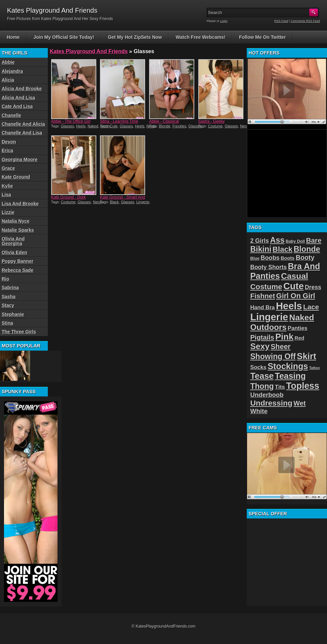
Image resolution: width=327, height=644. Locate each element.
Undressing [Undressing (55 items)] (271, 403)
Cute (114, 126)
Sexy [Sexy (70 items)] (260, 346)
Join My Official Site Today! (64, 37)
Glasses (68, 126)
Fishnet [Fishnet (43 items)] (262, 296)
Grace (8, 168)
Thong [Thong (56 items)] (262, 386)
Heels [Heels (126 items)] (289, 306)
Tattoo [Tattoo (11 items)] (315, 368)
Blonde (165, 126)
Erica (7, 150)
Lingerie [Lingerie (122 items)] (269, 317)
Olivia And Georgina (13, 241)
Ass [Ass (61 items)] (277, 240)
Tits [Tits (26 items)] (280, 387)
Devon (9, 142)
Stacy (8, 305)
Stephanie (13, 314)
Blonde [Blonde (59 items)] (307, 249)
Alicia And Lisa (18, 98)
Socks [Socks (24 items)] (258, 367)
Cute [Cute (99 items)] (293, 286)
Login (224, 21)
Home (13, 37)
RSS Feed (282, 21)
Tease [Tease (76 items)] (262, 376)
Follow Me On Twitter (262, 37)
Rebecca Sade (18, 270)
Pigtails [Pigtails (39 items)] (262, 337)
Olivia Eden (14, 252)
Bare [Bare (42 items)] (314, 240)
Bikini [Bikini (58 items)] (261, 249)
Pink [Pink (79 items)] (284, 337)
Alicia (8, 80)
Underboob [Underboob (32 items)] (267, 395)
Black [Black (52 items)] (283, 249)
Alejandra (12, 71)
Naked (93, 126)
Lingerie (143, 202)
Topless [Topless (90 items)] (303, 386)
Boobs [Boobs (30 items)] (270, 258)
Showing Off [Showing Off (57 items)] (273, 356)
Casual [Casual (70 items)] (294, 276)
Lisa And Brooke (20, 204)
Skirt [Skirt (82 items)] (307, 356)
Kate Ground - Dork (69, 197)
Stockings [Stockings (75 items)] (288, 366)
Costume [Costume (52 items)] (266, 287)
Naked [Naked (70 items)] (302, 317)
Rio (6, 279)
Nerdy (245, 126)
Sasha (9, 297)
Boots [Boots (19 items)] (288, 258)
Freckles (180, 126)
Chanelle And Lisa (22, 133)
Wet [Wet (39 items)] (300, 403)
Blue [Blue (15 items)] (255, 258)
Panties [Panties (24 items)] (298, 328)
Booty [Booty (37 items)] (305, 257)
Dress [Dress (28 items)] (313, 287)
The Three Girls (19, 332)
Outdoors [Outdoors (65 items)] (268, 327)
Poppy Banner (18, 261)
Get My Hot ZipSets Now (135, 37)
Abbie (8, 62)
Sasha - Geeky (211, 121)
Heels (81, 126)
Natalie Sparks (18, 230)
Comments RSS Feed (305, 21)
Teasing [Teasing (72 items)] (290, 376)
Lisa (6, 195)
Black (115, 202)
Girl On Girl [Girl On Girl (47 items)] (296, 296)
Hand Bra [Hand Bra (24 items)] (262, 307)
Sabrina (10, 288)
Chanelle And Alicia (23, 124)
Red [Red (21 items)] (299, 338)
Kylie (7, 186)
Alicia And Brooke (22, 89)
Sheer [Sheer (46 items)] (281, 347)
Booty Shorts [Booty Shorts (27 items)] (268, 267)
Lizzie (8, 212)
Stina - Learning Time (119, 121)
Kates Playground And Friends (89, 51)
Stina (7, 323)
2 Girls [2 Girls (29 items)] (259, 241)
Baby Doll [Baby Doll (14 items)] (295, 241)
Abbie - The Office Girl (71, 121)
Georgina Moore (20, 159)
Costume (215, 126)
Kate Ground (16, 177)
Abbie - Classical (164, 121)
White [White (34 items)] (259, 411)
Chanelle (11, 115)
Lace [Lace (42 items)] (311, 307)
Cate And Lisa (17, 106)
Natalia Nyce (16, 221)
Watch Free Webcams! (200, 37)
